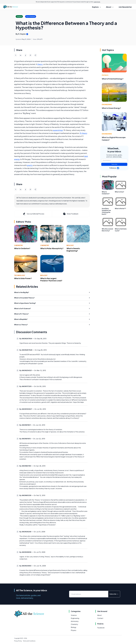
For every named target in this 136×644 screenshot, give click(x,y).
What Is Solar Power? (23, 278)
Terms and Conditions (29, 641)
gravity (30, 165)
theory (40, 64)
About (99, 615)
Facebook (101, 628)
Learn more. (97, 2)
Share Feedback (71, 214)
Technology (20, 275)
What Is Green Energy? (111, 108)
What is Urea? (119, 192)
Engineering (107, 104)
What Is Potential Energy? (113, 79)
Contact (100, 618)
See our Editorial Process (33, 214)
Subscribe (114, 164)
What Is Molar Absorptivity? (52, 248)
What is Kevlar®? (120, 208)
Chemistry (19, 245)
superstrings (58, 130)
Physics (105, 75)
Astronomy (75, 621)
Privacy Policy (18, 641)
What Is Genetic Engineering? (73, 250)
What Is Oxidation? (22, 248)
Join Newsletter (125, 7)
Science (74, 615)
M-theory (83, 133)
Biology (70, 245)
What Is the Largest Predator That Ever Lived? (51, 280)
